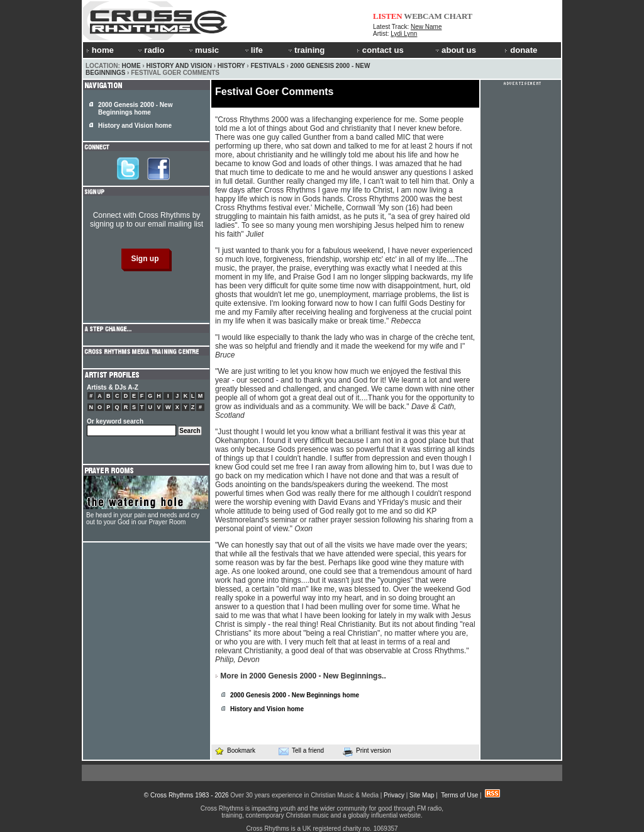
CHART (458, 16)
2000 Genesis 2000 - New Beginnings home (295, 695)
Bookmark (235, 750)
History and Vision (179, 66)
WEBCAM (423, 16)
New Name (426, 27)
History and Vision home (267, 709)
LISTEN (388, 16)
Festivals (267, 66)
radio (150, 50)
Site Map (422, 795)
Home (131, 66)
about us (455, 50)
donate (521, 50)
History (231, 66)
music (203, 50)
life (253, 50)
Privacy (394, 795)
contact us (380, 50)
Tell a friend (301, 751)
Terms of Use (459, 795)
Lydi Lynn (404, 34)
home (100, 50)
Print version (367, 751)
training (306, 50)
